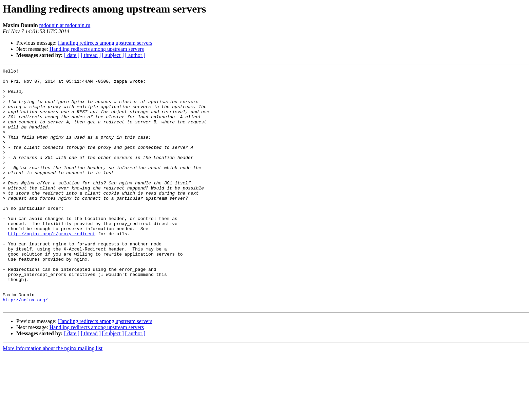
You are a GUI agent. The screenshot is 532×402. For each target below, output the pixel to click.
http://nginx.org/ (25, 346)
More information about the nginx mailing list (53, 396)
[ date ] (72, 55)
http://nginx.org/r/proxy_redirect (52, 267)
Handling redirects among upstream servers (105, 43)
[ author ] (135, 55)
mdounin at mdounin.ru (65, 25)
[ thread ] (91, 55)
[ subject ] (113, 55)
